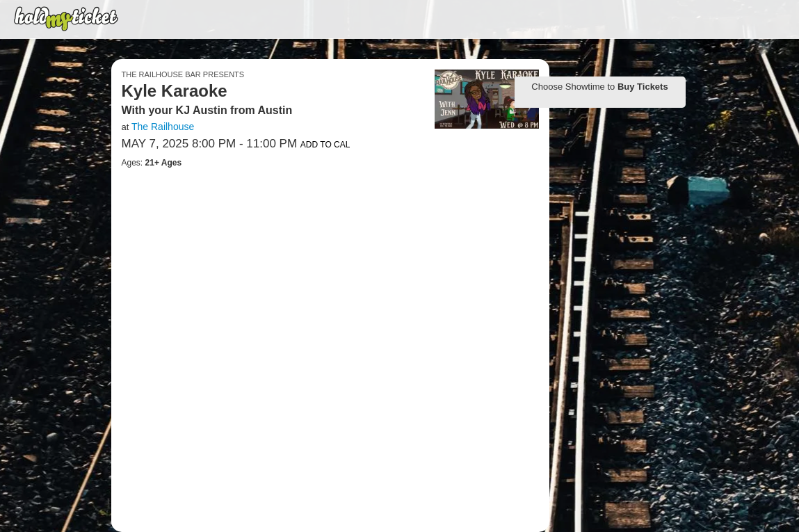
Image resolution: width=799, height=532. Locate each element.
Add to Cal (325, 145)
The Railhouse (163, 127)
